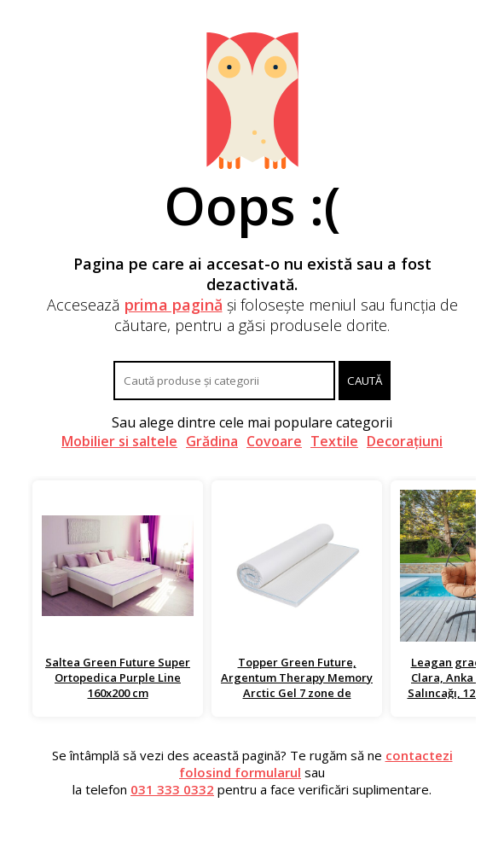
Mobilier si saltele (119, 441)
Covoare (274, 441)
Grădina (212, 441)
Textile (334, 441)
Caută (365, 381)
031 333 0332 (172, 789)
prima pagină (174, 305)
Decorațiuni (405, 441)
